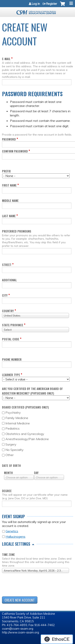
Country (8, 311)
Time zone (8, 555)
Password (9, 139)
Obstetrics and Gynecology (25, 434)
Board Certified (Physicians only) (25, 407)
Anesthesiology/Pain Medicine (27, 439)
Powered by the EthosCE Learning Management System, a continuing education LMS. (57, 639)
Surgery (11, 444)
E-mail (6, 59)
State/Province (13, 325)
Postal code (11, 339)
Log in (36, 4)
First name (9, 185)
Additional (9, 280)
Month (8, 473)
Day (36, 473)
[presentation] (32, 585)
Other (9, 455)
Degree (7, 491)
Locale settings (16, 544)
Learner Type (11, 375)
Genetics (12, 531)
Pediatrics (12, 428)
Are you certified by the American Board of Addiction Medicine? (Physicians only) (32, 391)
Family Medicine (17, 418)
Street (7, 265)
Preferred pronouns (17, 231)
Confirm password (15, 151)
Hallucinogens (15, 537)
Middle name (10, 201)
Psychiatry (13, 412)
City (5, 295)
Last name (9, 216)
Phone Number (12, 359)
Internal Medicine (18, 423)
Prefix (6, 171)
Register (52, 4)
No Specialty (14, 450)
